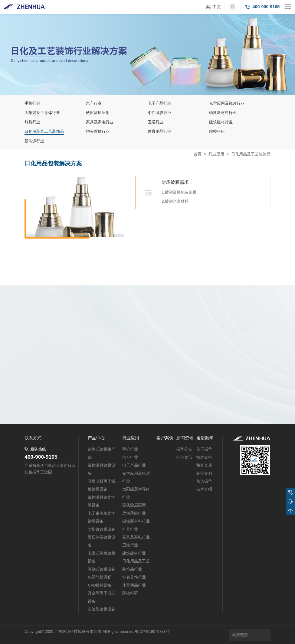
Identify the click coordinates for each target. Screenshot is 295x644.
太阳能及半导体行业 (136, 493)
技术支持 (204, 457)
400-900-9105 (41, 457)
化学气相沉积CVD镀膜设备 (100, 581)
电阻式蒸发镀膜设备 (102, 557)
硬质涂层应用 (134, 505)
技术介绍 (204, 489)
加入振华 (204, 481)
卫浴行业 (130, 545)
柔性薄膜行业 (134, 513)
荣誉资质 (204, 465)
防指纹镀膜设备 (102, 529)
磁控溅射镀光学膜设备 (102, 501)
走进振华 (205, 438)
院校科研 (130, 593)
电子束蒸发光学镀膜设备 (102, 517)
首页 (198, 154)
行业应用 (216, 154)
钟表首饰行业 (134, 577)
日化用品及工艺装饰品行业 (136, 565)
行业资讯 (184, 457)
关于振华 (204, 449)
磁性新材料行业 (136, 521)
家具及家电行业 (136, 537)
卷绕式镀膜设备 (102, 569)
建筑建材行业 (134, 553)
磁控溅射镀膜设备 (102, 469)
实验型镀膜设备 (102, 609)
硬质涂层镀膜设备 (102, 541)
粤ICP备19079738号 (152, 632)
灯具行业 (130, 529)
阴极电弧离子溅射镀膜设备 (102, 485)
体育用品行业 (134, 585)
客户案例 (165, 438)
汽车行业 (130, 457)
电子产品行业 (134, 465)
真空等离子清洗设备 (102, 597)
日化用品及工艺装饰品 (251, 154)
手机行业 (130, 449)
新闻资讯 (185, 438)
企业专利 (204, 473)
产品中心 (96, 438)
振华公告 (184, 449)
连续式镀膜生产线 (102, 453)
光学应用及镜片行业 (136, 477)
